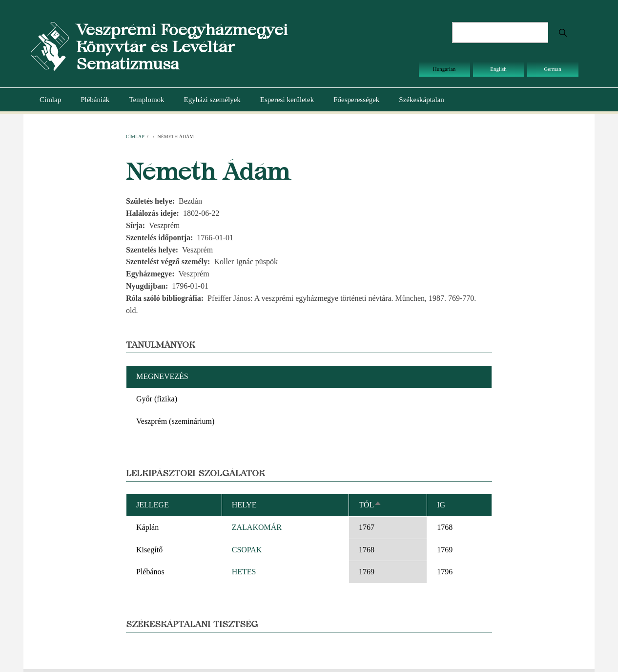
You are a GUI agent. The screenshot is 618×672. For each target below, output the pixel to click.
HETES (244, 572)
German (552, 69)
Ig (441, 505)
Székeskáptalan (421, 100)
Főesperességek (356, 100)
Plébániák (95, 100)
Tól (370, 505)
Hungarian (444, 69)
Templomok (146, 100)
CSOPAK (247, 550)
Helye (244, 505)
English (498, 69)
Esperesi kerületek (287, 100)
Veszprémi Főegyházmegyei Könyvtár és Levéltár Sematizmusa (182, 47)
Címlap (50, 100)
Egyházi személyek (212, 100)
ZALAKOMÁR (257, 527)
